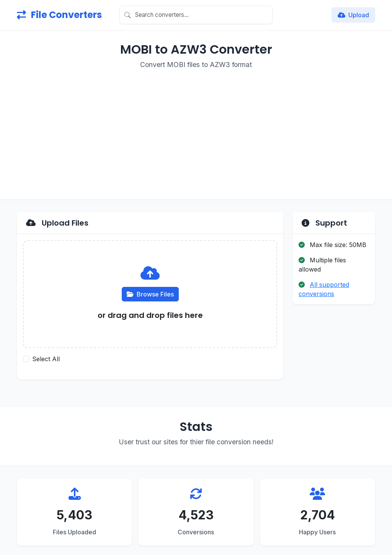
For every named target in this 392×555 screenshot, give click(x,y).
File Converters (59, 15)
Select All (46, 359)
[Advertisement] (196, 130)
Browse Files (150, 294)
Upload (353, 15)
